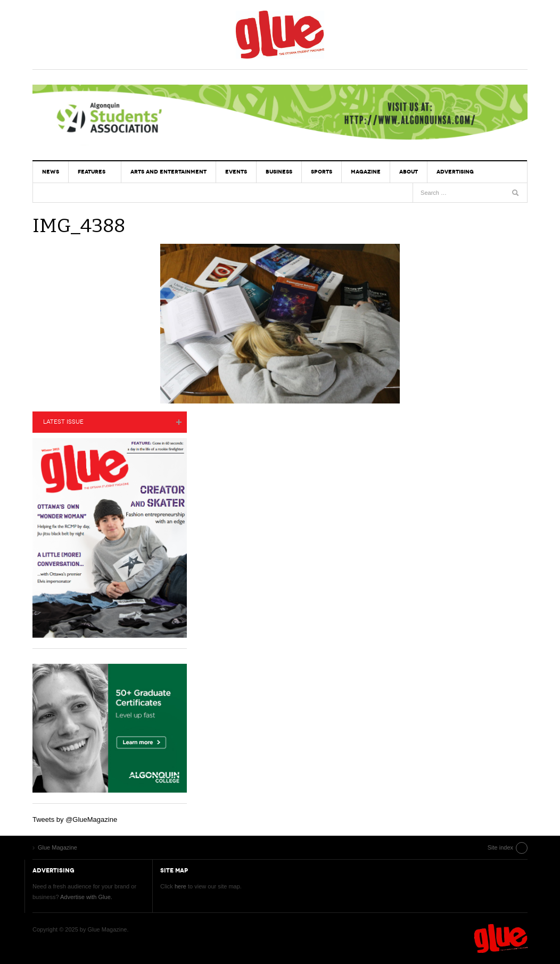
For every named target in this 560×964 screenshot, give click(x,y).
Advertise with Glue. (86, 897)
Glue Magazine (280, 35)
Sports (322, 172)
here (180, 886)
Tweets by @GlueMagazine (75, 819)
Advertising (455, 172)
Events (236, 172)
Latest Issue (63, 422)
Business (279, 172)
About (409, 172)
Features (92, 172)
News (51, 172)
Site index (500, 847)
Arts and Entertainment (168, 172)
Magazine (366, 172)
